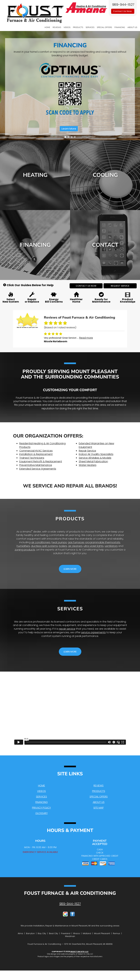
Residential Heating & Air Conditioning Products (42, 445)
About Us (132, 27)
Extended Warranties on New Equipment (96, 445)
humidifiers (23, 546)
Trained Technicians (32, 458)
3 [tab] (72, 138)
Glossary (42, 813)
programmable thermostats (103, 542)
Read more (86, 338)
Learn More (69, 129)
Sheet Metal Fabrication (93, 461)
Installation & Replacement (36, 454)
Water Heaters (88, 465)
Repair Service (87, 451)
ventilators (111, 546)
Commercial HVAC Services (36, 451)
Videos (67, 27)
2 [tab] (69, 138)
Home (47, 27)
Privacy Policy (41, 808)
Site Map (99, 808)
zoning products (25, 550)
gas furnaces (76, 542)
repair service (67, 629)
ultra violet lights (94, 546)
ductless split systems (44, 546)
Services (90, 27)
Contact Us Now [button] (123, 11)
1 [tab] (66, 138)
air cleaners (75, 546)
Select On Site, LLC (79, 952)
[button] (86, 286)
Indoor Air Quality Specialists (96, 454)
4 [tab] (76, 138)
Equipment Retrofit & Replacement (41, 461)
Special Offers (104, 27)
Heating (35, 175)
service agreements (93, 632)
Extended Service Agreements (38, 469)
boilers (63, 546)
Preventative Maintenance (36, 465)
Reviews (57, 27)
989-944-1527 (70, 904)
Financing (120, 27)
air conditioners (41, 542)
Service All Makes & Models (95, 458)
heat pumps (59, 542)
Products (78, 27)
